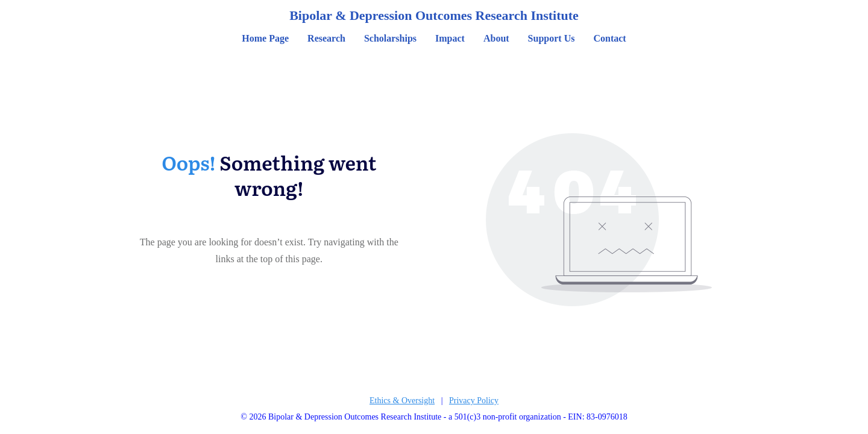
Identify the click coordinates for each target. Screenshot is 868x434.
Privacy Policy (474, 401)
